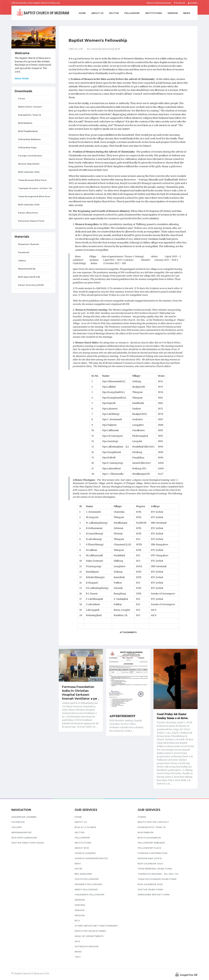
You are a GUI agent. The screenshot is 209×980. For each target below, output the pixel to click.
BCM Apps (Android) (29, 277)
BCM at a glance (85, 827)
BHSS (78, 864)
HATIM (78, 869)
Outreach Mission (86, 946)
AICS (77, 941)
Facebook (180, 3)
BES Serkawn (83, 874)
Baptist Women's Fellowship (98, 40)
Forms (22, 99)
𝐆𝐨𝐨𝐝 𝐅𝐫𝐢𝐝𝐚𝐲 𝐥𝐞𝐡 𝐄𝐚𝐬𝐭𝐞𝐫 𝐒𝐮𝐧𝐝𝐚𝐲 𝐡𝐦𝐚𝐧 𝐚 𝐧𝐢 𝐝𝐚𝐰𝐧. (173, 716)
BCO (77, 920)
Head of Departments (89, 936)
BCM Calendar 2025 (29, 205)
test (78, 957)
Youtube (193, 3)
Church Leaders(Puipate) (91, 858)
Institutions (154, 13)
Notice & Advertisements (159, 3)
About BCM (82, 848)
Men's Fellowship (86, 889)
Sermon (173, 13)
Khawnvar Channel (28, 244)
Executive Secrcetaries (90, 931)
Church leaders (85, 853)
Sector (114, 13)
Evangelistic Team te (30, 115)
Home (82, 13)
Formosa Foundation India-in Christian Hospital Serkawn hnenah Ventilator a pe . (80, 693)
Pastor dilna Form (28, 213)
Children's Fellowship (90, 895)
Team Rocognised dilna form (34, 196)
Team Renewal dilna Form (32, 180)
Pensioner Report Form (31, 221)
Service (80, 910)
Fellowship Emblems (29, 139)
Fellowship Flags (27, 148)
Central (80, 905)
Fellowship (132, 13)
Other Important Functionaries (96, 926)
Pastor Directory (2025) (31, 285)
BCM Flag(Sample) (28, 131)
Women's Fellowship (88, 884)
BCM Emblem (25, 123)
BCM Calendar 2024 (29, 172)
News (187, 13)
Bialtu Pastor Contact (30, 107)
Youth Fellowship (87, 879)
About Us (97, 13)
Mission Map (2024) (29, 164)
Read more (22, 78)
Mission (80, 915)
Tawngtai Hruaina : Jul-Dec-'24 (35, 188)
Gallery (22, 261)
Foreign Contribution (30, 156)
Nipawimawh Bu (27, 269)
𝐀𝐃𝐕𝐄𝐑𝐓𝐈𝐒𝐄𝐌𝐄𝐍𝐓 (122, 716)
